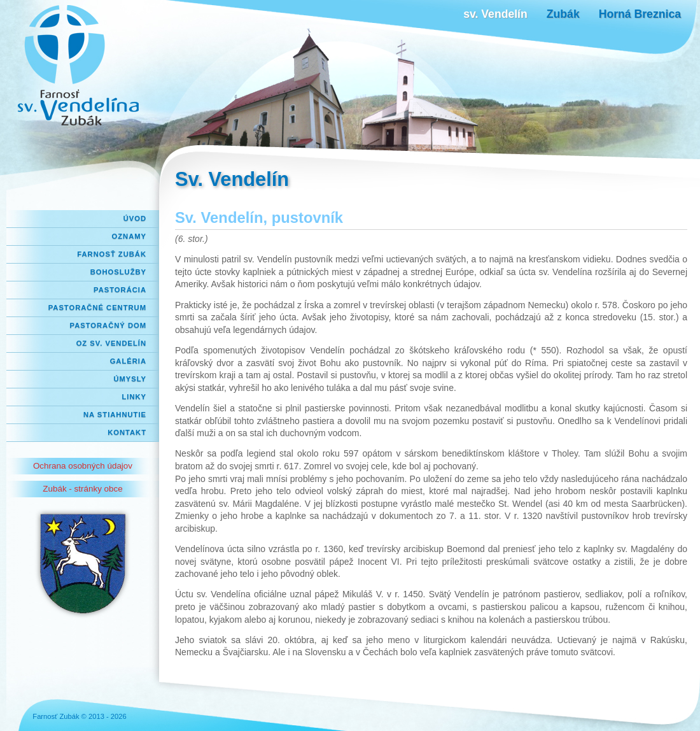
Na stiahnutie (115, 415)
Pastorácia (120, 290)
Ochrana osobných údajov (83, 466)
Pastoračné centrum (97, 308)
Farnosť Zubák (112, 254)
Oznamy (129, 236)
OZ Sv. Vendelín (111, 343)
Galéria (128, 361)
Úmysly (130, 379)
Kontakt (127, 432)
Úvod (135, 218)
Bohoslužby (118, 272)
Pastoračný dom (108, 325)
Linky (134, 397)
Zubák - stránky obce (82, 489)
